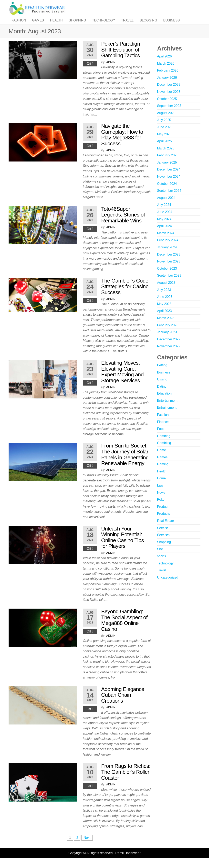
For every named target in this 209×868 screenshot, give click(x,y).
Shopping (77, 24)
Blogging (148, 24)
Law (160, 494)
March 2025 (166, 156)
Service (163, 536)
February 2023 (168, 333)
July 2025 (164, 128)
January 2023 (167, 340)
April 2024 (165, 234)
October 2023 (167, 277)
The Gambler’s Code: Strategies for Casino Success (126, 295)
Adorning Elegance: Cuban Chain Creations (123, 703)
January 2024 (167, 255)
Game (162, 458)
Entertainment (167, 409)
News (161, 501)
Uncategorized (168, 586)
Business (172, 24)
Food (161, 437)
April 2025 (165, 149)
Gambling (164, 451)
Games (38, 24)
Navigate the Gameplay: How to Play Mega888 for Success (122, 143)
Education (164, 402)
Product (163, 515)
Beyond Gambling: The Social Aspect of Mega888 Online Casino (124, 628)
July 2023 (164, 298)
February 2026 (168, 79)
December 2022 (169, 347)
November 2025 (169, 100)
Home (162, 486)
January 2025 (167, 171)
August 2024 (166, 206)
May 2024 (164, 227)
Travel (127, 24)
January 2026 (167, 86)
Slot (160, 557)
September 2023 (169, 284)
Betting (162, 373)
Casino (162, 387)
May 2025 (164, 142)
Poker (161, 508)
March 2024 (166, 241)
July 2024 (164, 213)
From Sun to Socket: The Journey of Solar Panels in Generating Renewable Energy (125, 463)
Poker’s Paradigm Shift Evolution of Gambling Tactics (121, 58)
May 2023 (164, 312)
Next (87, 846)
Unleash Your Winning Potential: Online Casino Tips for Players (123, 546)
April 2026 (165, 64)
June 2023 (165, 305)
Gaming (163, 472)
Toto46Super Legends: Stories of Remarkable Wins (123, 223)
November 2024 (169, 185)
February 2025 (168, 163)
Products (164, 522)
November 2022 (169, 354)
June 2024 (165, 220)
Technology (103, 24)
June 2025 (165, 135)
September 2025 (169, 114)
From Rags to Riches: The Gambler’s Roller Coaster (126, 780)
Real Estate (166, 529)
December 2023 (169, 263)
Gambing (164, 444)
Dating (162, 395)
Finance (163, 430)
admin (111, 70)
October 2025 (167, 107)
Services (163, 543)
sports (162, 564)
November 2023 (169, 270)
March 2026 (166, 72)
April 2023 (165, 319)
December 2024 (169, 178)
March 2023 (166, 326)
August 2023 (166, 291)
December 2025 (169, 93)
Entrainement (167, 416)
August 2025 (166, 121)
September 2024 (169, 199)
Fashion (19, 24)
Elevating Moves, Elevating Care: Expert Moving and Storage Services (122, 380)
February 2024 (168, 248)
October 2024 (167, 192)
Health (56, 24)
